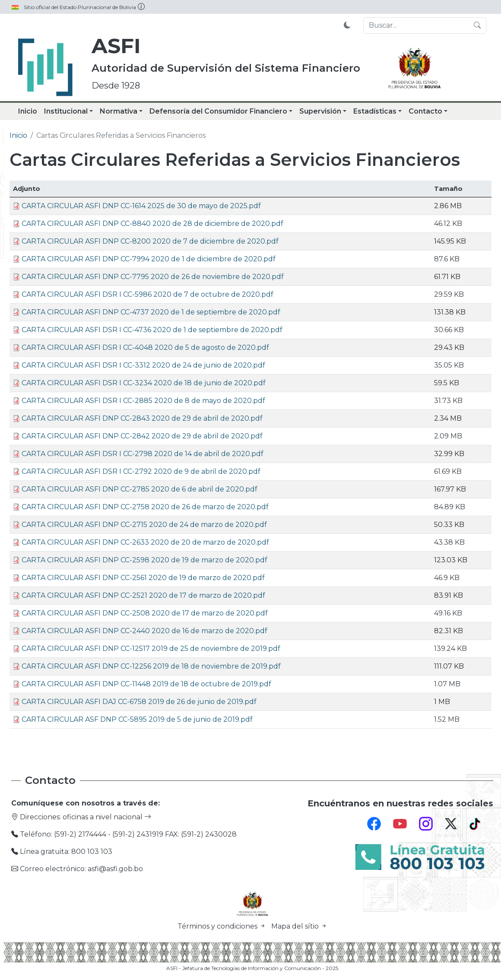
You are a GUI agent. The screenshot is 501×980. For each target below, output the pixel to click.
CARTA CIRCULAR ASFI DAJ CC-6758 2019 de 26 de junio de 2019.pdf (139, 702)
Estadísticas (375, 111)
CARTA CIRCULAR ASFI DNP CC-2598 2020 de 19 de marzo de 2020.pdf (144, 560)
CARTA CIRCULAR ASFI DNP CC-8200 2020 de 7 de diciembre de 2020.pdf (150, 241)
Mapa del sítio (299, 926)
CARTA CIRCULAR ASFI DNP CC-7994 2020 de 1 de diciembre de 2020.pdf (149, 259)
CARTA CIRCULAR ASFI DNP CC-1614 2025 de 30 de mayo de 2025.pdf (141, 206)
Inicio (28, 111)
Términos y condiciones (223, 926)
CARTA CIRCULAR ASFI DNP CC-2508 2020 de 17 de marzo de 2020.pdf (145, 613)
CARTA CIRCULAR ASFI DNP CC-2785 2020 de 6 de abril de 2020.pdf (140, 489)
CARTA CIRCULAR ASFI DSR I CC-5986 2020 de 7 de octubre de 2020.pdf (147, 294)
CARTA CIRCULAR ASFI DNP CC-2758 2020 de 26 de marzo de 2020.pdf (145, 507)
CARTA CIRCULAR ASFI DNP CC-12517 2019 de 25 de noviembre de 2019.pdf (151, 649)
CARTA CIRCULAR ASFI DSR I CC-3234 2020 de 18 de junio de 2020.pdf (144, 383)
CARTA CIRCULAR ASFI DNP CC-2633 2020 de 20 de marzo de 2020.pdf (145, 542)
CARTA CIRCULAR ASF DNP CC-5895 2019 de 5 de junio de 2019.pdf (137, 719)
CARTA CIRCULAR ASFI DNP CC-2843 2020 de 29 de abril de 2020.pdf (142, 418)
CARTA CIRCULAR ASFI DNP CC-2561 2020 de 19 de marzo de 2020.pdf (143, 578)
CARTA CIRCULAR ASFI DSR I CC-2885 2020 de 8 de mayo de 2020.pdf (143, 401)
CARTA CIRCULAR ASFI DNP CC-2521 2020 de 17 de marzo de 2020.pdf (143, 595)
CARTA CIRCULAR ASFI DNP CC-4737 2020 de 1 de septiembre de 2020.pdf (151, 312)
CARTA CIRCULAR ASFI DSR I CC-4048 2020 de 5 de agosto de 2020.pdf (145, 347)
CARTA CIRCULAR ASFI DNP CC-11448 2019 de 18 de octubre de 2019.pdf (146, 684)
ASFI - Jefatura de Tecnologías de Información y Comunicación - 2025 (252, 968)
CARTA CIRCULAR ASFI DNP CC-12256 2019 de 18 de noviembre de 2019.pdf (151, 666)
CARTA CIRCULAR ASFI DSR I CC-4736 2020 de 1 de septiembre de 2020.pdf (152, 330)
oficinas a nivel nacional (107, 817)
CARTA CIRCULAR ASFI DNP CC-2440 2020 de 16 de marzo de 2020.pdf (144, 631)
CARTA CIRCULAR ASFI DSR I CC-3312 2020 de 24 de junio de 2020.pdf (143, 365)
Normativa (119, 111)
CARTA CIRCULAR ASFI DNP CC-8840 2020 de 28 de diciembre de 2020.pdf (152, 224)
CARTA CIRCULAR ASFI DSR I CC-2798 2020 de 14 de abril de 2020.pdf (143, 454)
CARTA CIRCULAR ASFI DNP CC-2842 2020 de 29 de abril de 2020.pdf (142, 436)
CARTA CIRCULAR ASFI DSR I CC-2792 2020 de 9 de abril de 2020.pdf (141, 471)
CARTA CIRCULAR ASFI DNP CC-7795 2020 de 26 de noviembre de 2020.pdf (153, 277)
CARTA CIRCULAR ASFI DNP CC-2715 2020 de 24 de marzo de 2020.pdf (144, 525)
